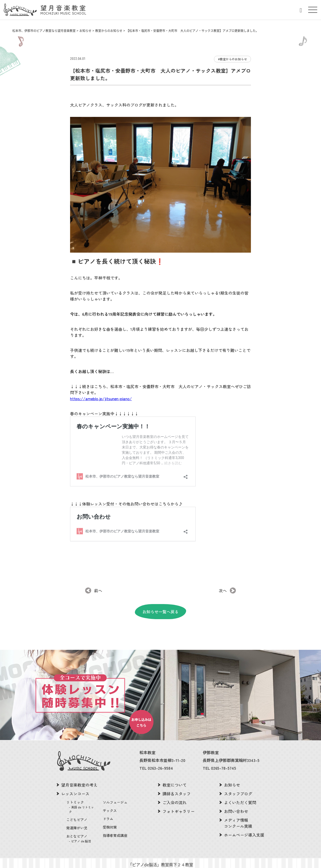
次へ (223, 580)
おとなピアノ (82, 828)
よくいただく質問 (240, 792)
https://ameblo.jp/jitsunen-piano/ (101, 398)
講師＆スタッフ (177, 783)
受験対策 (110, 816)
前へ (98, 580)
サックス (110, 800)
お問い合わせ (236, 801)
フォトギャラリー (179, 801)
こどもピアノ (77, 809)
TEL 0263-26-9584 (156, 757)
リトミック (82, 796)
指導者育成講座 (115, 825)
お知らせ (232, 774)
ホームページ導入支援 (244, 824)
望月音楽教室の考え (79, 774)
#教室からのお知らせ (232, 59)
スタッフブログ (238, 783)
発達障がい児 (77, 817)
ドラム (108, 808)
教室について (175, 774)
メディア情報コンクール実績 (238, 812)
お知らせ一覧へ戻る (160, 601)
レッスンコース (75, 783)
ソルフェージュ (115, 792)
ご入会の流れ (175, 792)
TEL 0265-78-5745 (219, 757)
